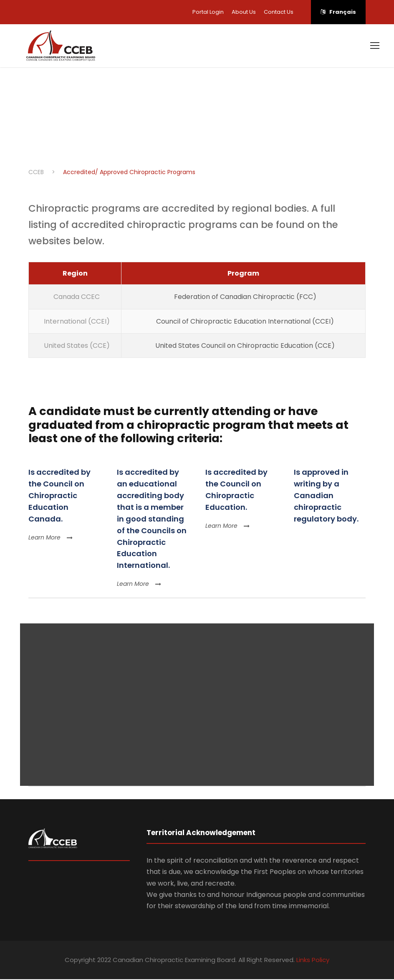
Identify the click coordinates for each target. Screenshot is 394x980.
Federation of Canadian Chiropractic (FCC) (244, 298)
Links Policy (313, 961)
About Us (244, 12)
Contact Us (279, 12)
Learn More (51, 538)
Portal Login (208, 12)
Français (338, 12)
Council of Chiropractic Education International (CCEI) (243, 322)
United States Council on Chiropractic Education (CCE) (243, 346)
